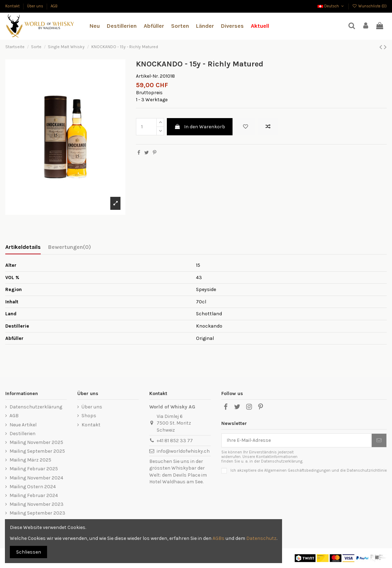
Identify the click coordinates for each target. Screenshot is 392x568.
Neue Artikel (23, 425)
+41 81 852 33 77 (175, 441)
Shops (89, 416)
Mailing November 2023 (37, 504)
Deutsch (331, 6)
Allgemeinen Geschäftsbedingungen (297, 470)
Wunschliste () (370, 6)
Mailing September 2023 (37, 513)
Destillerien (22, 434)
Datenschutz (261, 538)
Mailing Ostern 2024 (33, 487)
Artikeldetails (23, 247)
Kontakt (13, 6)
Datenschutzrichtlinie (367, 470)
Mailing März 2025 (30, 460)
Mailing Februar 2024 (34, 495)
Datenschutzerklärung (36, 407)
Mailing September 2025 (37, 451)
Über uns (36, 6)
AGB (54, 6)
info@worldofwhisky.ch (183, 451)
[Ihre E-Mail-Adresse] (297, 440)
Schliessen (29, 552)
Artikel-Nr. (147, 76)
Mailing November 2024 (36, 478)
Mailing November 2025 (36, 442)
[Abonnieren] (379, 440)
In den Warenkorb (200, 127)
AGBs (218, 538)
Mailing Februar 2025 (34, 469)
